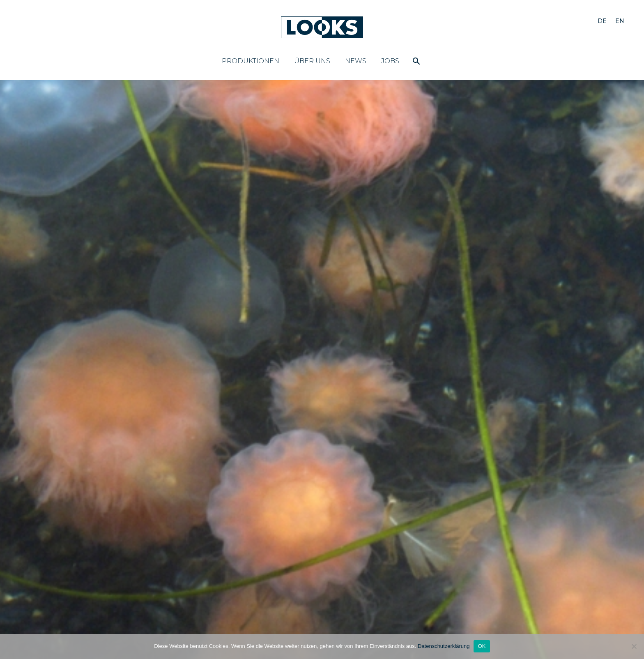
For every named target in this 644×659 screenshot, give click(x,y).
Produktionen (251, 61)
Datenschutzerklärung (444, 646)
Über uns (312, 61)
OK (482, 646)
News (356, 61)
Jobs (390, 61)
